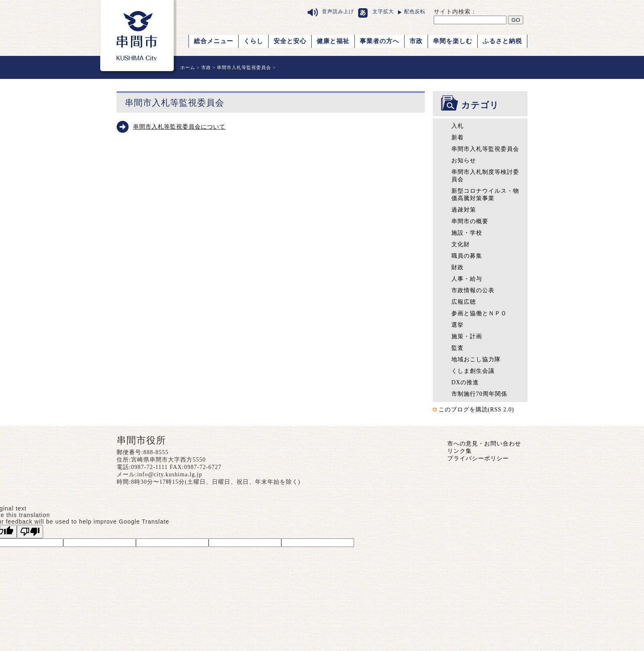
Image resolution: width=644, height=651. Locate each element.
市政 (416, 41)
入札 (458, 126)
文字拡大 (383, 12)
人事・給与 (467, 279)
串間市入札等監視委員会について (179, 127)
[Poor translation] (30, 532)
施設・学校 (467, 233)
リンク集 (460, 451)
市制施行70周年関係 (479, 394)
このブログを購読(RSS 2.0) (476, 410)
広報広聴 (464, 302)
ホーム (188, 67)
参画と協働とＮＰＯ (479, 313)
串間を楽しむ (453, 41)
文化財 (461, 244)
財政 (458, 267)
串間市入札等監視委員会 (244, 67)
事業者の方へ (379, 41)
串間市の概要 (470, 221)
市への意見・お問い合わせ (484, 444)
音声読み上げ (338, 12)
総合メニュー (214, 41)
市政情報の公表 (473, 290)
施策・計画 (467, 336)
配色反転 (415, 12)
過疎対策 (464, 210)
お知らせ (464, 160)
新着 (458, 137)
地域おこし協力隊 (476, 359)
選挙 (458, 325)
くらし (253, 41)
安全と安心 (290, 41)
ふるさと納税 (502, 41)
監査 (458, 348)
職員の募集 (467, 256)
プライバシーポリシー (478, 458)
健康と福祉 (333, 41)
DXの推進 (465, 382)
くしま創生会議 (473, 371)
